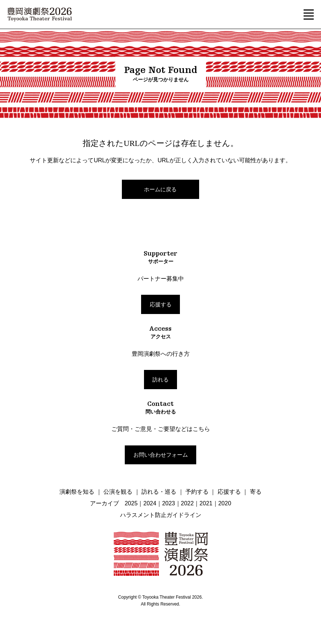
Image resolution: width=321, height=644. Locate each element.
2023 (169, 503)
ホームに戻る (160, 189)
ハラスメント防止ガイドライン (161, 515)
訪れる (160, 380)
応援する (161, 304)
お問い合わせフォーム (161, 455)
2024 (150, 503)
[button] (309, 15)
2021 (206, 503)
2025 (131, 503)
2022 (188, 503)
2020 (225, 503)
